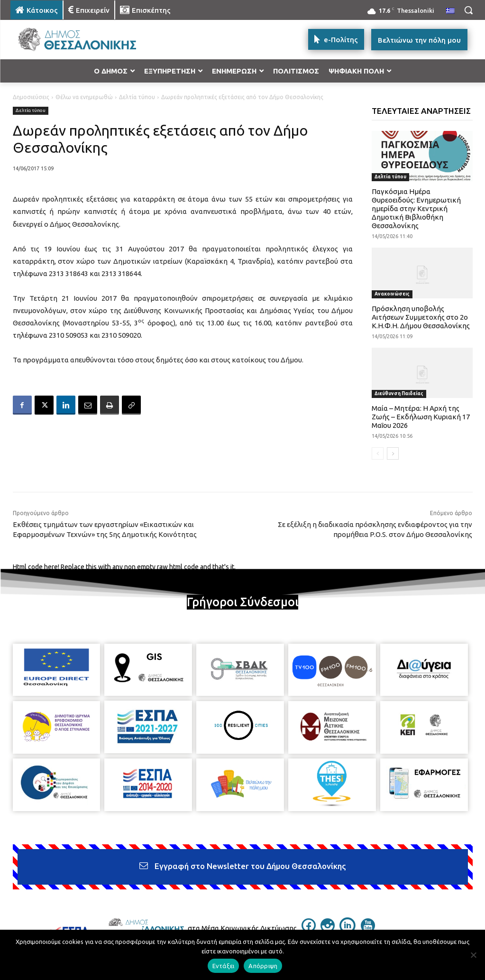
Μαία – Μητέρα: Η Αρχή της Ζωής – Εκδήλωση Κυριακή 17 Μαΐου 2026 (421, 417)
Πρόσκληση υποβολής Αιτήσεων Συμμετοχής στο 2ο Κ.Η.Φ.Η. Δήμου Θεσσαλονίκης (421, 317)
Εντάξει (224, 966)
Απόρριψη (263, 966)
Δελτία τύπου (137, 97)
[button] (468, 10)
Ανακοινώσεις (392, 294)
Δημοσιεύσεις (31, 97)
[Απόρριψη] (473, 955)
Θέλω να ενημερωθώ (84, 97)
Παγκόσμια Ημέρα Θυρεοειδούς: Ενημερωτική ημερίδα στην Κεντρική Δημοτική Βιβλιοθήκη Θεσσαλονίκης (416, 208)
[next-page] (393, 453)
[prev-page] (378, 453)
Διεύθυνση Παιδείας (399, 393)
